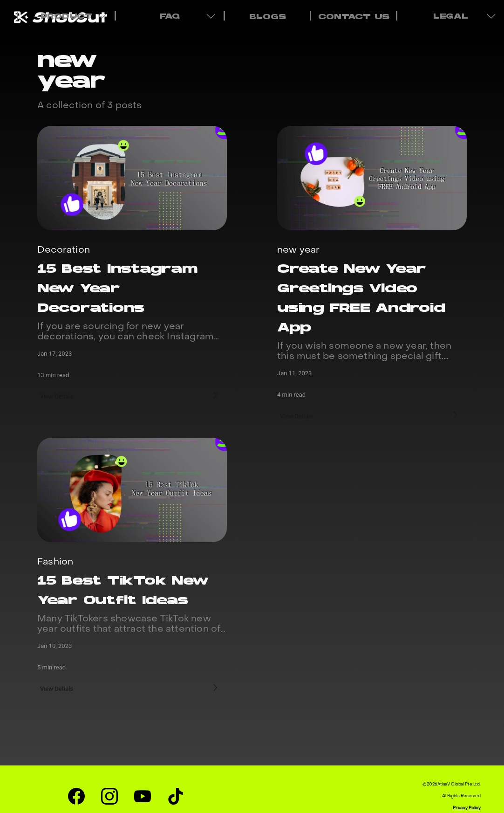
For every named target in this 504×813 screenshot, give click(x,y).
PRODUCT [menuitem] (68, 16)
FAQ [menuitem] (171, 16)
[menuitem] (267, 16)
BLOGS (268, 17)
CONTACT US (354, 17)
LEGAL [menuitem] (452, 16)
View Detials (58, 395)
